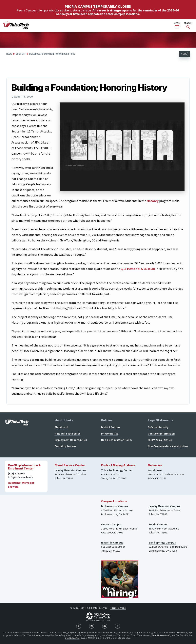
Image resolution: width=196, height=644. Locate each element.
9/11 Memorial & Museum (138, 269)
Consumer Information (161, 434)
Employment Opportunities (71, 440)
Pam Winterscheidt (161, 635)
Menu (177, 25)
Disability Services (65, 446)
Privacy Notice (110, 434)
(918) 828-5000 (17, 473)
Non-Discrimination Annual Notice (168, 446)
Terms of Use (118, 608)
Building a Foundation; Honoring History (52, 54)
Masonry (153, 201)
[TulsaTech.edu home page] (16, 28)
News (9, 54)
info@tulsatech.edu (20, 477)
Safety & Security (158, 427)
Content (21, 54)
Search (188, 25)
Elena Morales (72, 638)
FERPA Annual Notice (160, 440)
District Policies (111, 427)
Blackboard (61, 427)
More (184, 54)
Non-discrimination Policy (117, 440)
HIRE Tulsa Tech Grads (68, 434)
